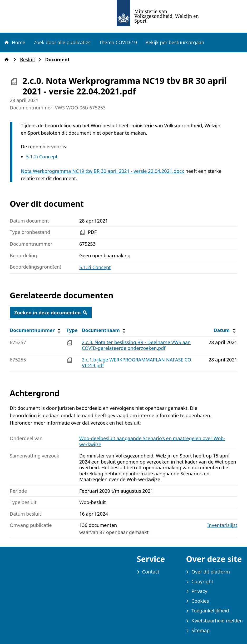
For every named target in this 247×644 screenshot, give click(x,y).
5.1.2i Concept (42, 157)
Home (14, 42)
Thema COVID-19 (118, 42)
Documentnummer (36, 330)
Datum (225, 330)
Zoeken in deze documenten (51, 313)
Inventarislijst (222, 525)
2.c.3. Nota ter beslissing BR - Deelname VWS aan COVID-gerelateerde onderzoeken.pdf (136, 345)
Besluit (29, 60)
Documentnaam (105, 330)
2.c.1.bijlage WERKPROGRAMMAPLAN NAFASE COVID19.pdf (137, 363)
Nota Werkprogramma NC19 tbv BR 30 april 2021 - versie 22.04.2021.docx (102, 171)
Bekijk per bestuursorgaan (175, 42)
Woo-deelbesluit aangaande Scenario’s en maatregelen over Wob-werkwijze (152, 441)
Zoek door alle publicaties (62, 42)
